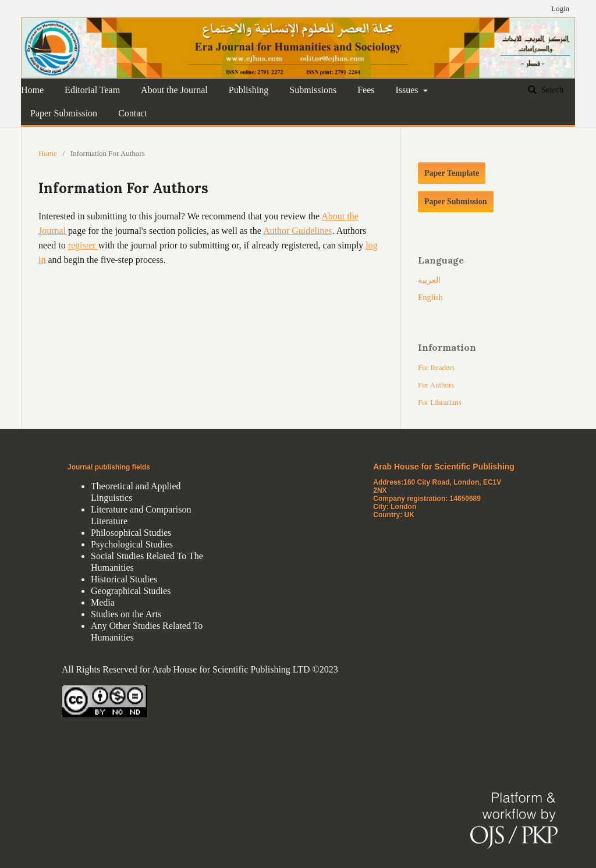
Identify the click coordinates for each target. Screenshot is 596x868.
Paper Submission (64, 113)
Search (551, 90)
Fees (366, 90)
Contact (133, 113)
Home (32, 90)
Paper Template (452, 173)
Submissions (313, 90)
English (430, 298)
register (83, 245)
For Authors (436, 385)
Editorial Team (92, 90)
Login (560, 8)
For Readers (436, 367)
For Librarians (440, 402)
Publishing (249, 90)
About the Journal (174, 90)
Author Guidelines (298, 231)
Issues (408, 90)
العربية (429, 280)
